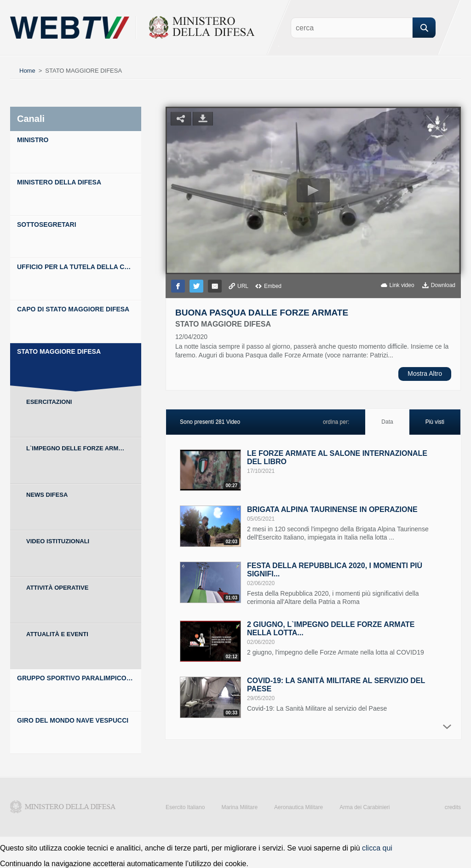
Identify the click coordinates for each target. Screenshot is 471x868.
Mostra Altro (425, 374)
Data (387, 422)
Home (27, 71)
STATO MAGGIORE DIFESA (83, 71)
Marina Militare (239, 807)
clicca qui (377, 848)
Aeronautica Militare (299, 807)
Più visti (435, 422)
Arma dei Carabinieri (365, 807)
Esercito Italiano (185, 807)
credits (453, 807)
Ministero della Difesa (63, 807)
